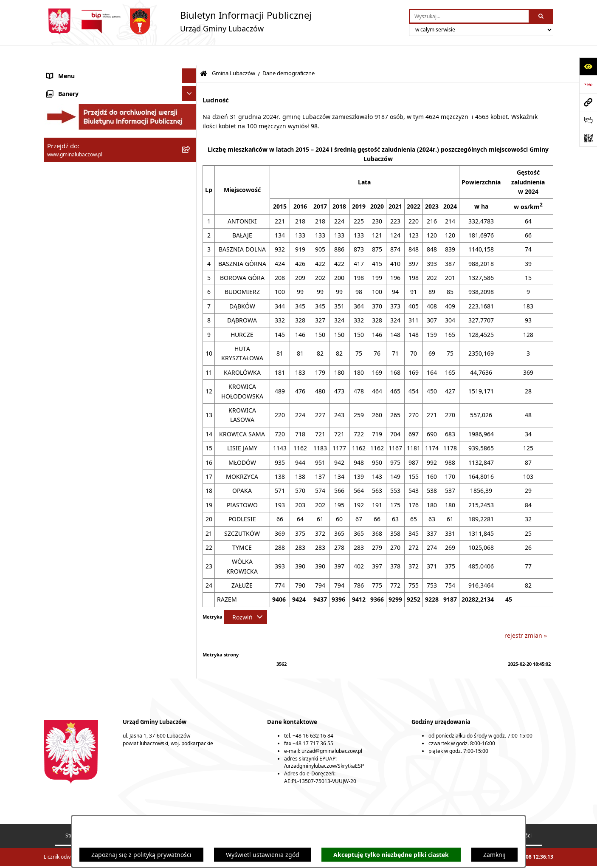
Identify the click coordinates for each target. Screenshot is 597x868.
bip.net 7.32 (539, 857)
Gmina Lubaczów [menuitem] (71, 77)
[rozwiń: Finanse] (190, 435)
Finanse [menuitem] (58, 435)
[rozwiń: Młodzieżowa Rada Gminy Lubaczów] (190, 219)
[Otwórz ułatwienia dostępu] (588, 66)
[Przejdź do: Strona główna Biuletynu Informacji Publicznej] (204, 53)
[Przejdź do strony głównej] (178, 21)
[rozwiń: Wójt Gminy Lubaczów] (190, 378)
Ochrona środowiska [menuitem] (76, 465)
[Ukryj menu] (189, 55)
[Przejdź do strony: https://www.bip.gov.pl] (588, 84)
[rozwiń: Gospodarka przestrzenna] (190, 450)
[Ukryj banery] (189, 572)
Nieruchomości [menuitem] (68, 510)
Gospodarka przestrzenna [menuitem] (83, 450)
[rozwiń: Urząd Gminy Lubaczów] (190, 399)
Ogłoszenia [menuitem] (63, 524)
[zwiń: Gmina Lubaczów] (190, 77)
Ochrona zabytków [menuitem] (73, 480)
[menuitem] (120, 97)
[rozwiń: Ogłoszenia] (190, 524)
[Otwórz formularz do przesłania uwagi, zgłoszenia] (588, 120)
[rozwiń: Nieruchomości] (190, 510)
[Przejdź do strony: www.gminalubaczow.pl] (588, 102)
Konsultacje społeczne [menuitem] (78, 539)
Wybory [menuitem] (57, 554)
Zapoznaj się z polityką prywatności (141, 855)
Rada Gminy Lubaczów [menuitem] (79, 357)
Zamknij (494, 855)
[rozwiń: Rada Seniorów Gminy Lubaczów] (190, 199)
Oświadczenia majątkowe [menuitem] (83, 420)
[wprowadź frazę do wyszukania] (469, 16)
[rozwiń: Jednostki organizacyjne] (190, 137)
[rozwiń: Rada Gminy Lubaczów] (190, 357)
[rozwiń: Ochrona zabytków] (190, 480)
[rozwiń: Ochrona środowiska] (190, 465)
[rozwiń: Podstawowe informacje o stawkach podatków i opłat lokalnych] (190, 321)
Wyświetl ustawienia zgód (263, 855)
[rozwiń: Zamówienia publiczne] (190, 495)
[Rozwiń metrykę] (245, 597)
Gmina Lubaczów (234, 53)
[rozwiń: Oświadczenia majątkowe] (190, 420)
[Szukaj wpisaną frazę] (542, 16)
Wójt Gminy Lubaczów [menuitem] (78, 378)
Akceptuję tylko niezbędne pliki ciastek (391, 855)
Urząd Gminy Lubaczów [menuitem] (80, 399)
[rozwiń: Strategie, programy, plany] (190, 301)
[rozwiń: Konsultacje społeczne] (190, 539)
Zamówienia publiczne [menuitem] (79, 495)
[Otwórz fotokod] (588, 138)
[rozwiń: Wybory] (190, 554)
